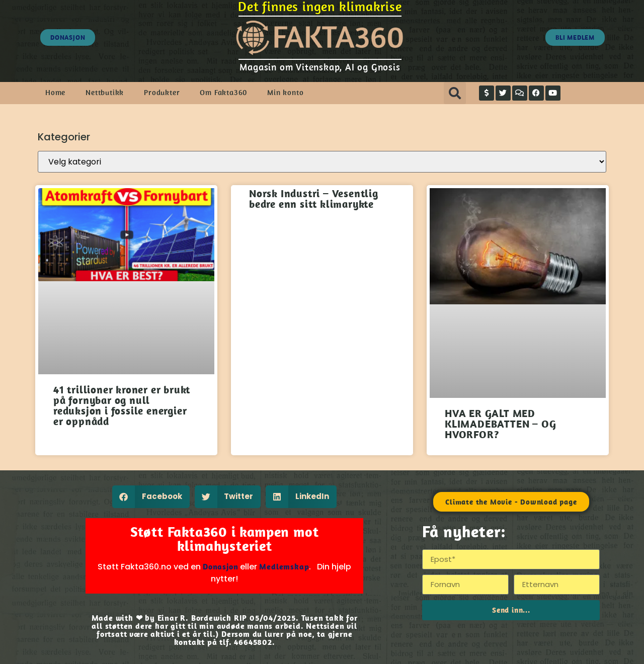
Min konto (285, 92)
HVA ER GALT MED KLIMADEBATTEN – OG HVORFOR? (500, 424)
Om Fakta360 (223, 92)
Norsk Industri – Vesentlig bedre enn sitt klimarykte (314, 198)
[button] (455, 93)
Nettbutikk (105, 92)
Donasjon (220, 566)
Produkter (162, 92)
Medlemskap (284, 566)
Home (55, 92)
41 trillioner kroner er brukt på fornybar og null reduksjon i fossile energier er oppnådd (122, 405)
